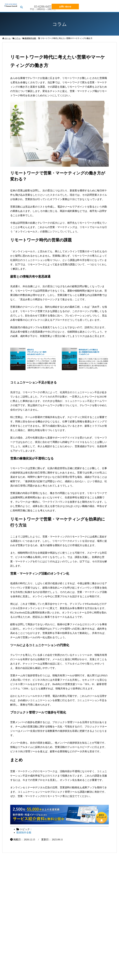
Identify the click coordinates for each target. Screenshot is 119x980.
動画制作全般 (29, 38)
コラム (17, 38)
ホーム (6, 38)
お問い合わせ (65, 7)
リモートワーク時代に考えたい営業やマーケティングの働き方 (65, 38)
